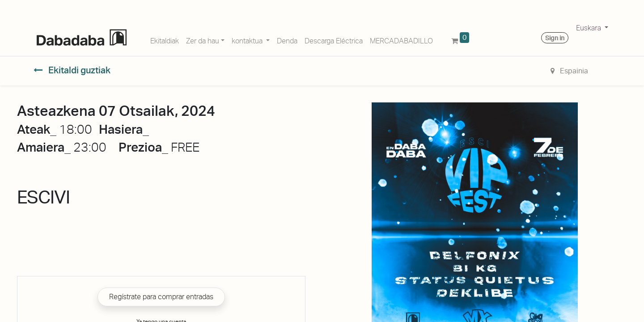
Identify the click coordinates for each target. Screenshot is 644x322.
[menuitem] (165, 39)
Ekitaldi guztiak (72, 70)
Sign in (555, 38)
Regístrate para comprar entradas (161, 297)
